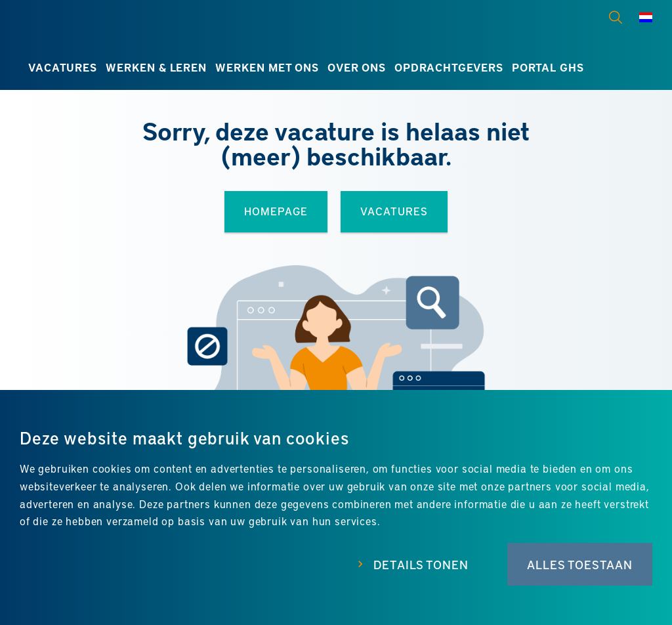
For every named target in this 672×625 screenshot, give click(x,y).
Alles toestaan (580, 564)
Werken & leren (156, 67)
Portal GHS (548, 67)
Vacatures (62, 67)
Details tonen (421, 564)
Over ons (357, 67)
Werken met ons (267, 67)
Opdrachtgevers (449, 67)
